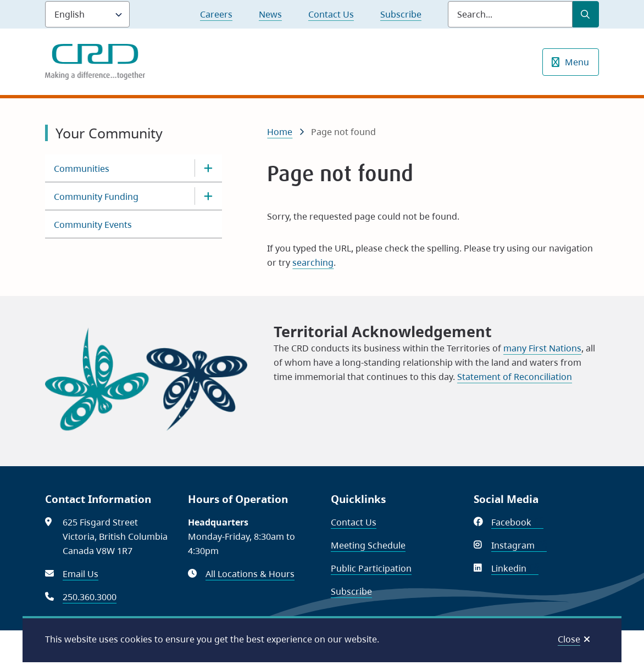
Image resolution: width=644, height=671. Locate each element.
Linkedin (515, 568)
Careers (216, 14)
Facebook (517, 522)
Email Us (80, 574)
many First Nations (542, 348)
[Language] (87, 14)
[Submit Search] (586, 14)
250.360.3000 (90, 597)
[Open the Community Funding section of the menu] (208, 196)
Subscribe (401, 14)
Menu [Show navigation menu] (577, 62)
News (270, 14)
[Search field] (510, 14)
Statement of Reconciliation (515, 377)
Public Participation (371, 568)
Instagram (519, 545)
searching (313, 262)
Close (569, 639)
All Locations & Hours (250, 574)
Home (280, 132)
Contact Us (331, 14)
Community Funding (96, 197)
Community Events (93, 225)
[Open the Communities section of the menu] (208, 168)
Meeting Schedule (368, 545)
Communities (82, 169)
